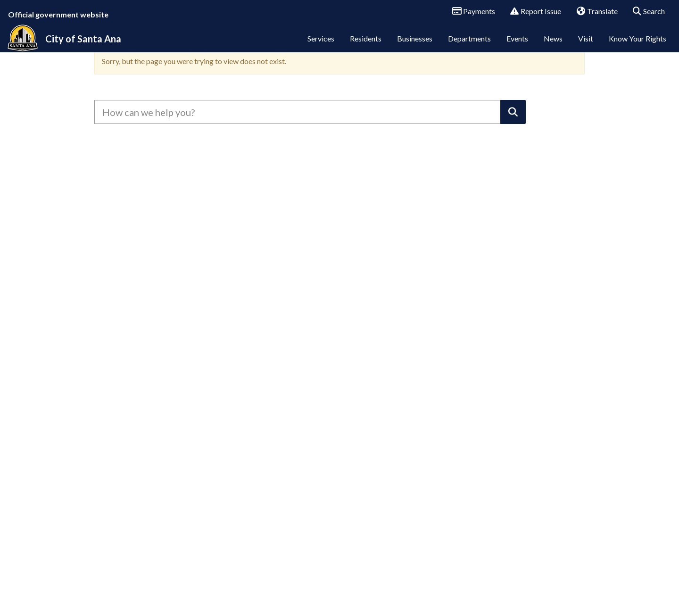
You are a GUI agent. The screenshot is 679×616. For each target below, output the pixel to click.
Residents (366, 46)
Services (321, 46)
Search (646, 12)
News (553, 46)
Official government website (58, 14)
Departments (469, 46)
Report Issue (533, 12)
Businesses (415, 46)
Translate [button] (594, 12)
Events (517, 46)
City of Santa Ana (83, 46)
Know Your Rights (638, 46)
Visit (586, 46)
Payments (470, 12)
